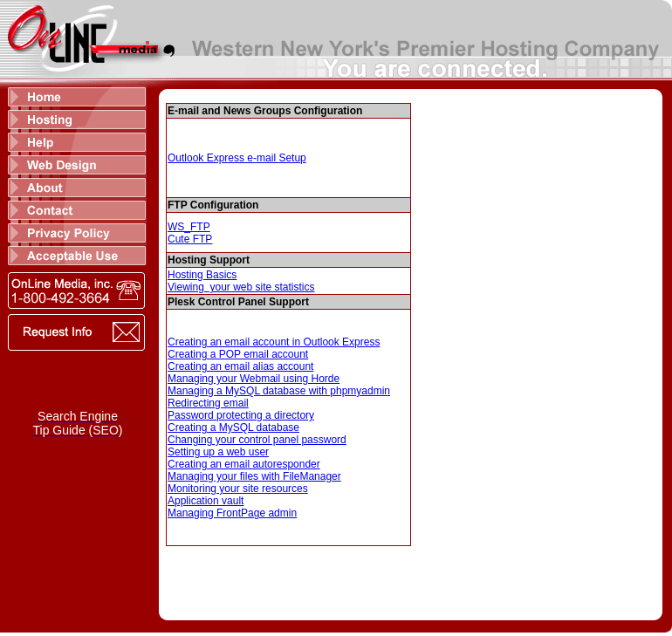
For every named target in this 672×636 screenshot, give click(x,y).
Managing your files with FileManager (254, 476)
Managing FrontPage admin (232, 513)
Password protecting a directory (241, 415)
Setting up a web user (218, 452)
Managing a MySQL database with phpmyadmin (279, 391)
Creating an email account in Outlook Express (274, 342)
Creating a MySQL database (233, 427)
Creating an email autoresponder (244, 464)
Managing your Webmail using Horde (254, 379)
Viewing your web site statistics (241, 287)
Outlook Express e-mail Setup (237, 158)
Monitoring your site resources (238, 489)
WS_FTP (189, 227)
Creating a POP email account (238, 354)
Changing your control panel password (257, 440)
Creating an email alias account (240, 366)
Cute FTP (190, 239)
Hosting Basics (202, 275)
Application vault (206, 501)
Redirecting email (208, 403)
